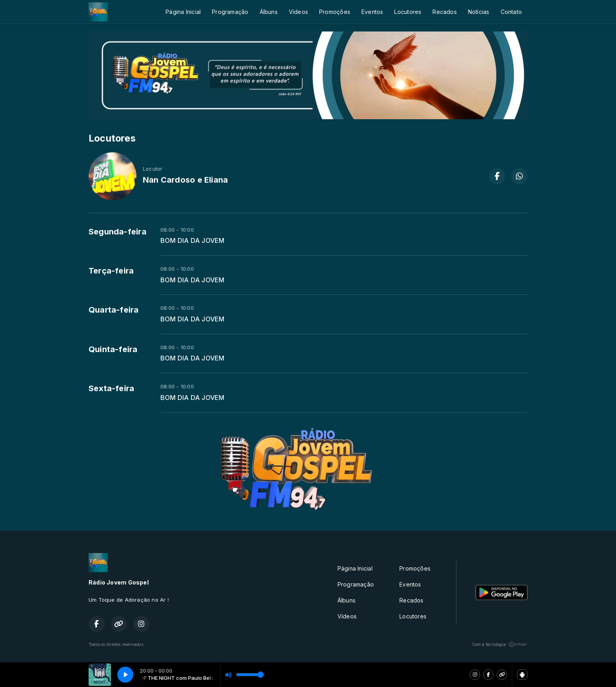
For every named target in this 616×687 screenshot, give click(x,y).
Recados (444, 12)
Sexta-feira (111, 388)
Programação (230, 12)
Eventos (372, 12)
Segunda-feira (117, 232)
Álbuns (269, 12)
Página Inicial (183, 12)
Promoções (335, 12)
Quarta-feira (114, 310)
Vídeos (298, 12)
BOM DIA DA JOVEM (192, 241)
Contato (511, 12)
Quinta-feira (113, 349)
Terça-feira (111, 271)
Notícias (479, 12)
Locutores (408, 12)
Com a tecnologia (500, 644)
